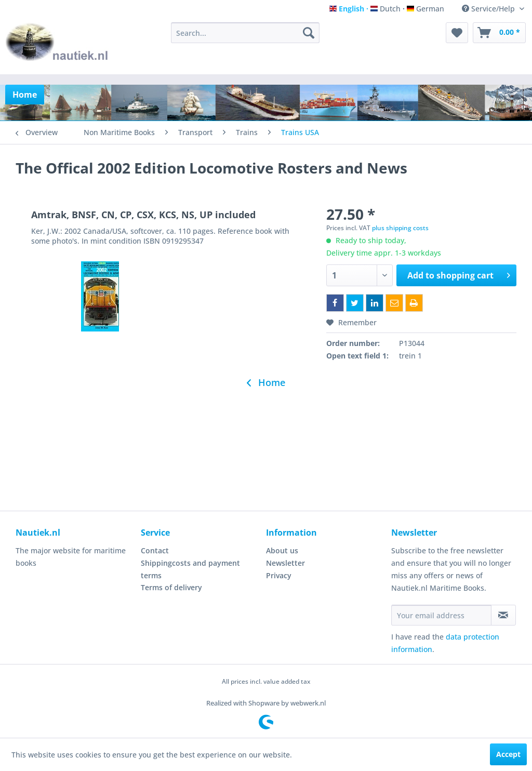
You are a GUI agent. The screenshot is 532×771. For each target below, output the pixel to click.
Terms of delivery (171, 587)
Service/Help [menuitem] (489, 9)
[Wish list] (457, 33)
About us (282, 550)
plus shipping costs (400, 228)
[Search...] (245, 33)
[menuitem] (245, 33)
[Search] (309, 33)
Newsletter (285, 563)
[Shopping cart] (499, 33)
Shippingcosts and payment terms (190, 569)
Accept (508, 754)
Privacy (279, 575)
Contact (155, 550)
